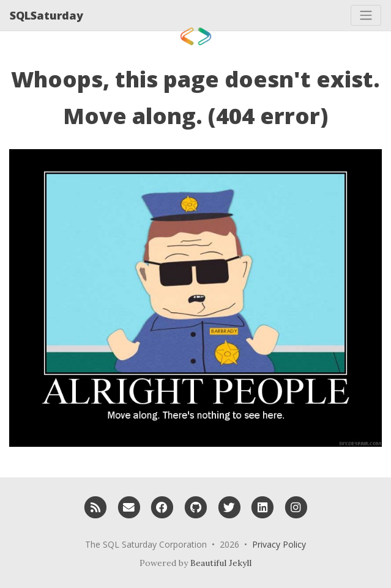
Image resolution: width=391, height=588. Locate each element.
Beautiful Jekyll (221, 563)
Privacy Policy (279, 544)
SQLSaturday (47, 15)
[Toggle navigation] (366, 15)
